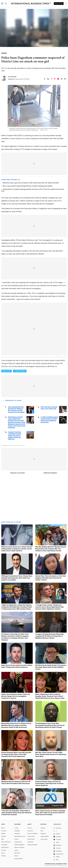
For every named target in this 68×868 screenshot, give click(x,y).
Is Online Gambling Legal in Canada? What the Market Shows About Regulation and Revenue (49, 420)
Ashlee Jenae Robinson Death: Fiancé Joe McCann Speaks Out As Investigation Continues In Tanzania (16, 696)
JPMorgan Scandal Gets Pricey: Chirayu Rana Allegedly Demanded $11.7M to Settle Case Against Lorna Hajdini (17, 578)
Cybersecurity (18, 842)
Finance (16, 839)
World (3, 828)
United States (44, 839)
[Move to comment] (65, 79)
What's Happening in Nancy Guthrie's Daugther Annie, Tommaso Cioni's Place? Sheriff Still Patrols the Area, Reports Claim (50, 696)
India (42, 831)
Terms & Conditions (32, 834)
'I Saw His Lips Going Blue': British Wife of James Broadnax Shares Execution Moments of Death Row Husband (16, 813)
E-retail (16, 828)
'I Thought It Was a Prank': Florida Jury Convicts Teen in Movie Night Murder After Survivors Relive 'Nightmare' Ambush (50, 607)
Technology (4, 845)
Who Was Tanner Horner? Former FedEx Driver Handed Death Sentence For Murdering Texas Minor (51, 754)
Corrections (30, 842)
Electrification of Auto (20, 836)
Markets (3, 834)
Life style (4, 850)
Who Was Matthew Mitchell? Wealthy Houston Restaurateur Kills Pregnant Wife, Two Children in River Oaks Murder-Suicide (51, 549)
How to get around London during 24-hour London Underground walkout (28, 186)
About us (30, 828)
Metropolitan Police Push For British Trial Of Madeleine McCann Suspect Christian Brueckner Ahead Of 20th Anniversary (16, 725)
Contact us (30, 831)
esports (16, 850)
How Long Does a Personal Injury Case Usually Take (49, 408)
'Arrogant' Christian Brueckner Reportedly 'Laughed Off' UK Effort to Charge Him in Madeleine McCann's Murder (50, 636)
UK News (4, 831)
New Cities (17, 853)
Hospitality (17, 831)
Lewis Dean (13, 77)
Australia (43, 828)
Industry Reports (19, 859)
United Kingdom (45, 836)
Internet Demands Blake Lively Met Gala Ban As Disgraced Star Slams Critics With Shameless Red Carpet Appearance (16, 754)
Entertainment (5, 847)
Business (4, 836)
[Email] (62, 79)
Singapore (43, 834)
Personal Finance (6, 842)
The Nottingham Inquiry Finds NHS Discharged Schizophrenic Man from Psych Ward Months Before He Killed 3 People (50, 725)
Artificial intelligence (19, 845)
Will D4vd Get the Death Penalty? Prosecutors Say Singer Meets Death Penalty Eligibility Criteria (51, 667)
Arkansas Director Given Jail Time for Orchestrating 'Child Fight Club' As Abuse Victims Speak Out (49, 783)
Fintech (16, 856)
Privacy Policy (31, 836)
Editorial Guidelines (50, 473)
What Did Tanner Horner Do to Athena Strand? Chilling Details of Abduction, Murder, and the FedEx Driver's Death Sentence (17, 549)
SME (3, 839)
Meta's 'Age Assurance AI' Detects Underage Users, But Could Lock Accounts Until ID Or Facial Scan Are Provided (50, 813)
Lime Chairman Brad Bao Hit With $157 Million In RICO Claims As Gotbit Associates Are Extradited (16, 409)
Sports (3, 853)
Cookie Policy (31, 839)
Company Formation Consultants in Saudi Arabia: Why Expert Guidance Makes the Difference (15, 435)
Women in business (19, 847)
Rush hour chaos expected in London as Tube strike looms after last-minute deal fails (31, 183)
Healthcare (17, 834)
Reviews (3, 856)
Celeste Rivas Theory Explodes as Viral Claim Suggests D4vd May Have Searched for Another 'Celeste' (51, 578)
